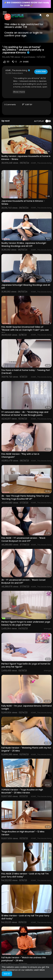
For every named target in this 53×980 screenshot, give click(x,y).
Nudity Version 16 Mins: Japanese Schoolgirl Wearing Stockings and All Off (24, 245)
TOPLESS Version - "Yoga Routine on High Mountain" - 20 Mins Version (22, 791)
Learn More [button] (39, 970)
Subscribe (41, 72)
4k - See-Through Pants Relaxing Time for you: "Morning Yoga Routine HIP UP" (25, 497)
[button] (48, 15)
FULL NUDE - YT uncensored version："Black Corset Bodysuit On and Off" (23, 539)
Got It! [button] (7, 974)
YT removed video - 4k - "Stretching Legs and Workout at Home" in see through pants (25, 414)
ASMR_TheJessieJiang (18, 70)
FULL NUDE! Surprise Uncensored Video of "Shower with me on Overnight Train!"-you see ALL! (25, 330)
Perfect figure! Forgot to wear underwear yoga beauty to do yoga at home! (26, 623)
